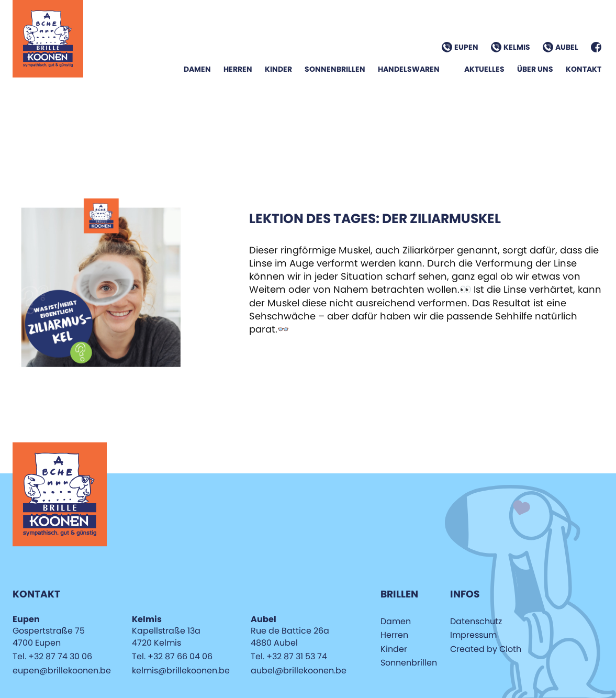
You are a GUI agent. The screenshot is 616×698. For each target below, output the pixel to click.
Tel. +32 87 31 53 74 (289, 656)
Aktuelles (484, 69)
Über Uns (535, 69)
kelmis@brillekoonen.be (181, 671)
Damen (197, 69)
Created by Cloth (486, 649)
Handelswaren (409, 69)
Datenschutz (476, 621)
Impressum (473, 635)
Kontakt (584, 69)
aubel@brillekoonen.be (299, 671)
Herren (238, 69)
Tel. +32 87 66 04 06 (172, 656)
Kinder (278, 69)
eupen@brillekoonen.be (62, 671)
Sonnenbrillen (335, 69)
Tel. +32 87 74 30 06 (52, 656)
